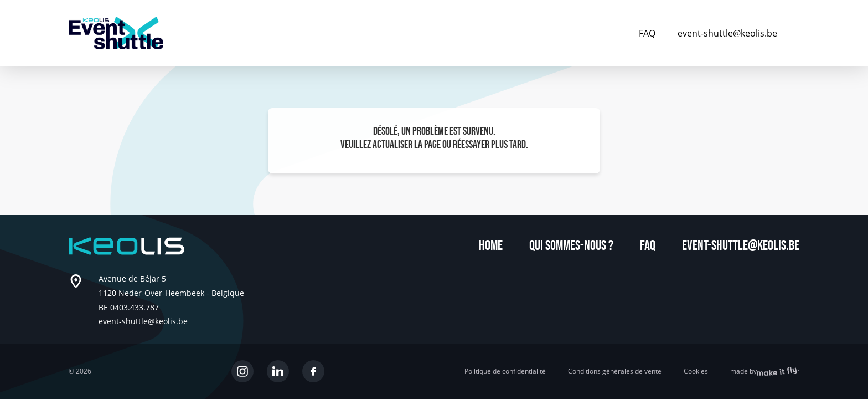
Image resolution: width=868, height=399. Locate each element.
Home (491, 246)
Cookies (696, 371)
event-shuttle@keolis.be (727, 33)
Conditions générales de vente (615, 371)
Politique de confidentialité (505, 371)
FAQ (647, 33)
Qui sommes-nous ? (571, 246)
